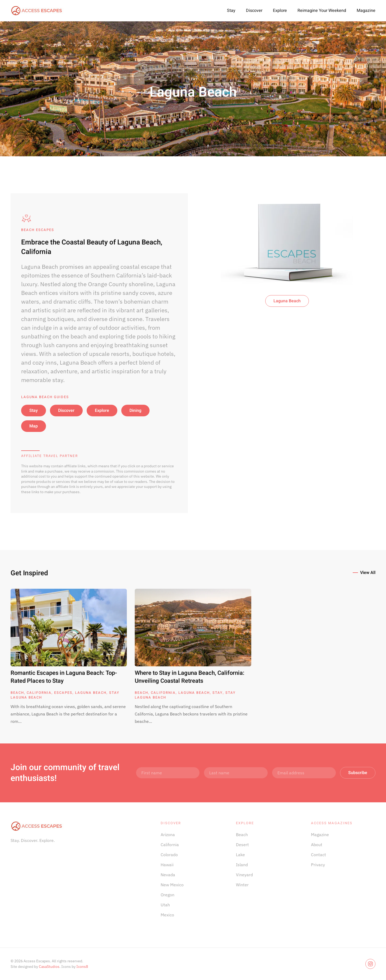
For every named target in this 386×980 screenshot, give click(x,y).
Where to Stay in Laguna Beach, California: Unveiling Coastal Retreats (190, 677)
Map (34, 426)
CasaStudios (49, 967)
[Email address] (304, 773)
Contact (318, 855)
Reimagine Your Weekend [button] (322, 11)
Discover (254, 11)
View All (368, 573)
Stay (231, 11)
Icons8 (82, 967)
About (317, 845)
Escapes (63, 693)
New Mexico (172, 885)
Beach (17, 693)
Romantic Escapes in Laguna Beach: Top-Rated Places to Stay (64, 677)
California (39, 693)
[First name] (168, 773)
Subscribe (358, 773)
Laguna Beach (287, 301)
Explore (280, 11)
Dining (135, 411)
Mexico (167, 915)
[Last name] (236, 773)
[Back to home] (37, 11)
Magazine (366, 11)
